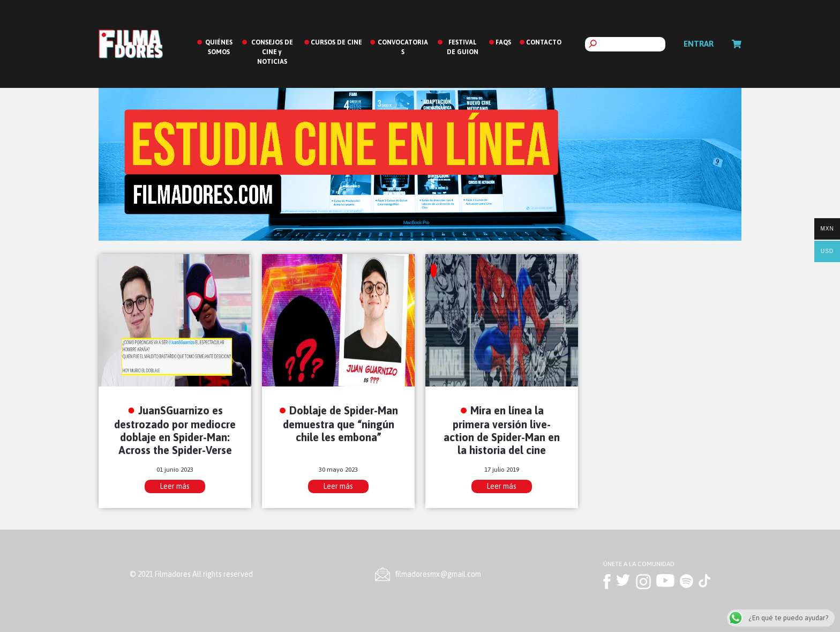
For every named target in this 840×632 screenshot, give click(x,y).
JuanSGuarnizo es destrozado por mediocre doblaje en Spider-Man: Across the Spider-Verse (175, 430)
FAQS (503, 42)
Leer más (175, 486)
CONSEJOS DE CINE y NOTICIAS (272, 52)
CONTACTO (544, 42)
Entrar (699, 44)
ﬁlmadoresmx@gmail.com (438, 574)
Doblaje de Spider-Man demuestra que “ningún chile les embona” (341, 424)
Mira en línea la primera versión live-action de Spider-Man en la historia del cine (502, 430)
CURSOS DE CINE (336, 42)
